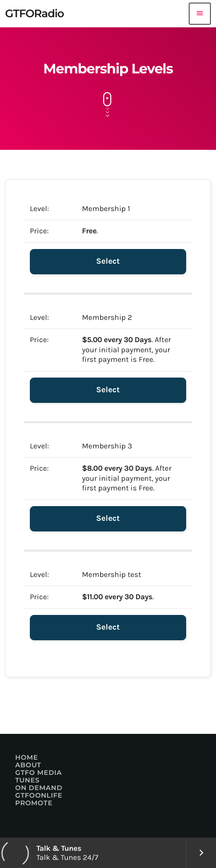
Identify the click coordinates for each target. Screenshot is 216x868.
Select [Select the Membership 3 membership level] (108, 519)
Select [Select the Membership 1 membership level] (108, 261)
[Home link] (34, 14)
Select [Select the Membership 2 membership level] (108, 390)
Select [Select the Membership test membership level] (108, 627)
